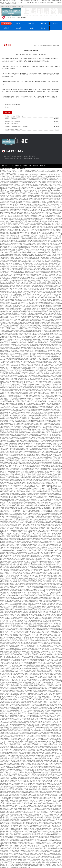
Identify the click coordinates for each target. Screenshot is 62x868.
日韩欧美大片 (24, 408)
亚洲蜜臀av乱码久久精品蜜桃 (7, 184)
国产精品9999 (42, 684)
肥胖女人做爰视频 (9, 462)
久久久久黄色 (21, 670)
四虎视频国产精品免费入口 (48, 186)
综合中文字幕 (56, 336)
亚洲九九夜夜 (54, 636)
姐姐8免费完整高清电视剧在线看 (45, 175)
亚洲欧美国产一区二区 (19, 655)
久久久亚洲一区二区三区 (15, 807)
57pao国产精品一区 (43, 343)
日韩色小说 (52, 765)
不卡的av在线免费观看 (17, 682)
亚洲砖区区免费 (8, 651)
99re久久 (49, 336)
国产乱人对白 (51, 501)
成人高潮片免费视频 (43, 774)
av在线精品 (11, 529)
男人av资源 (33, 655)
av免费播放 (48, 589)
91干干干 (23, 369)
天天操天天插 (52, 804)
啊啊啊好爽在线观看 (43, 198)
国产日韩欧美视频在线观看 (35, 461)
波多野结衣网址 (35, 178)
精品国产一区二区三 (39, 591)
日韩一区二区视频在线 (42, 456)
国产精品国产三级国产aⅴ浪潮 (20, 217)
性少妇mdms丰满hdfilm (50, 420)
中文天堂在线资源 (10, 190)
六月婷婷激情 (48, 254)
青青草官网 (39, 479)
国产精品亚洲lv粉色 (35, 425)
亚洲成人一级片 (15, 343)
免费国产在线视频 (52, 786)
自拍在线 (45, 363)
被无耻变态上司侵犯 (15, 384)
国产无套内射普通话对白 (45, 530)
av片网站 (41, 377)
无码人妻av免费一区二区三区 (38, 364)
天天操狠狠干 (56, 239)
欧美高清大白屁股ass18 (34, 807)
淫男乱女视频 (20, 405)
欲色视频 (27, 462)
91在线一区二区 (10, 270)
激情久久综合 (54, 293)
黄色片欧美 (45, 349)
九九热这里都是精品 (44, 470)
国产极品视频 (5, 653)
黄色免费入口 (26, 225)
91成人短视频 (37, 552)
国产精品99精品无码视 (18, 212)
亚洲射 (26, 417)
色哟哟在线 (45, 808)
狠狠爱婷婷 (6, 412)
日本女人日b (35, 420)
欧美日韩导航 (4, 752)
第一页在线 (28, 237)
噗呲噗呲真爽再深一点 (6, 470)
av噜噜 (30, 190)
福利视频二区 (50, 682)
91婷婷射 (6, 218)
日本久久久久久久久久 (45, 813)
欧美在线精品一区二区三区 (15, 235)
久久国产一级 (47, 743)
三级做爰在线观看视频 (12, 554)
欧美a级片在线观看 (25, 187)
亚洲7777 (52, 855)
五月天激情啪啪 (7, 321)
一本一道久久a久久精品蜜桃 (50, 372)
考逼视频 (24, 231)
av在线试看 (5, 208)
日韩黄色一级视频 (22, 810)
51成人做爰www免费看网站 (50, 375)
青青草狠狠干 (30, 398)
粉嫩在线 (14, 620)
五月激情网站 (16, 274)
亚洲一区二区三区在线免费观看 (46, 662)
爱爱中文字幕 (48, 298)
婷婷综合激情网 (23, 793)
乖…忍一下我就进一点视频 (32, 524)
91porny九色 (27, 293)
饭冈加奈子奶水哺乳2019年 (40, 209)
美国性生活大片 (22, 260)
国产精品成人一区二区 (31, 824)
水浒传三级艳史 (40, 856)
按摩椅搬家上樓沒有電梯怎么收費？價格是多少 (17, 126)
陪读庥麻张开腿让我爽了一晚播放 (17, 493)
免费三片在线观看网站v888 (10, 788)
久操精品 (13, 194)
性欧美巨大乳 (5, 388)
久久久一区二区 (42, 499)
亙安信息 (42, 166)
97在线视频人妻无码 (55, 863)
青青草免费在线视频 (33, 440)
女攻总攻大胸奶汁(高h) (42, 495)
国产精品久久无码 (33, 417)
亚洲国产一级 (22, 642)
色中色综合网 (36, 724)
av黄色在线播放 (4, 332)
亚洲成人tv (46, 194)
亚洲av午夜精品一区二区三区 (33, 507)
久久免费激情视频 (49, 338)
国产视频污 (56, 462)
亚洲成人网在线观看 (31, 583)
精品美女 (60, 267)
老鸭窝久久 (32, 332)
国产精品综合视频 (30, 195)
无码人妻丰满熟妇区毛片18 (39, 391)
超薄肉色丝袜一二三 (46, 740)
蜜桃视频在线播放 (10, 301)
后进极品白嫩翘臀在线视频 (15, 349)
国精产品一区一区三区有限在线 (26, 416)
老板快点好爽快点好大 (41, 195)
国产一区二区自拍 (41, 235)
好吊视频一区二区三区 (49, 554)
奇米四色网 (59, 325)
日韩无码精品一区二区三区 (23, 290)
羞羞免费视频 (32, 473)
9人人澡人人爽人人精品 (55, 253)
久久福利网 (34, 436)
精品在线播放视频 (54, 451)
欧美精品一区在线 (44, 502)
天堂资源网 (23, 274)
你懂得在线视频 (10, 287)
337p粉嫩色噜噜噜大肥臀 (54, 529)
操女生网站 (40, 687)
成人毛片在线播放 (20, 530)
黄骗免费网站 (24, 565)
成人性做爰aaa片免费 (49, 367)
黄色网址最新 (7, 353)
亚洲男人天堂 (48, 555)
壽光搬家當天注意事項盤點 (14, 104)
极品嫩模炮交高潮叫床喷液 (21, 176)
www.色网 (39, 358)
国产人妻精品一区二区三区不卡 (28, 575)
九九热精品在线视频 (22, 617)
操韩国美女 (28, 501)
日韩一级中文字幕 (23, 523)
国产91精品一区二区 (30, 526)
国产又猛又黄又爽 (50, 178)
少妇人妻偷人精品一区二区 (47, 294)
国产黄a (43, 689)
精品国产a (10, 533)
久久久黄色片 (55, 589)
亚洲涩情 (44, 324)
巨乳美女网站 (58, 807)
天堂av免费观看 (42, 568)
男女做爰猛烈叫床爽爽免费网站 (8, 732)
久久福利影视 (23, 189)
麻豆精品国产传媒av (22, 828)
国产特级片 (43, 341)
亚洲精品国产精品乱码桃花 (33, 411)
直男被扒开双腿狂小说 (48, 201)
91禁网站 (50, 602)
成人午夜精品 (47, 383)
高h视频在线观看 (17, 634)
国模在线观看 (19, 743)
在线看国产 (27, 672)
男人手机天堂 (51, 221)
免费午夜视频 (51, 478)
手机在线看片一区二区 (33, 263)
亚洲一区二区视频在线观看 (22, 703)
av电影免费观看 (27, 465)
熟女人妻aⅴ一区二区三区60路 (19, 239)
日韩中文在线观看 (19, 811)
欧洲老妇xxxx (9, 512)
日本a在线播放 (23, 204)
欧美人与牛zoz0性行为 (42, 602)
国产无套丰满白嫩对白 (24, 355)
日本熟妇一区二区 (20, 504)
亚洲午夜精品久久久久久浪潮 (24, 203)
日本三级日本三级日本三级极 (15, 662)
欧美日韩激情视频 (32, 267)
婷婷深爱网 (21, 484)
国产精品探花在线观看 (21, 267)
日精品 (27, 692)
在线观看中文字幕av (43, 381)
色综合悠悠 (29, 333)
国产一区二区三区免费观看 (43, 571)
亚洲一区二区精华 (27, 442)
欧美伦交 (33, 363)
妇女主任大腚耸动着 (33, 380)
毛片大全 (17, 785)
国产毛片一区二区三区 (19, 307)
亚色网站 (50, 507)
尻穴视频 (40, 226)
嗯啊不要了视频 (51, 665)
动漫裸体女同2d (48, 377)
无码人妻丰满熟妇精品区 (29, 765)
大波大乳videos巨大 (40, 187)
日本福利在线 (26, 291)
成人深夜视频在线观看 (20, 726)
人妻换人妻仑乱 (26, 647)
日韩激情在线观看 (27, 294)
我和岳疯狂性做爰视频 (37, 223)
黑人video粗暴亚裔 (37, 731)
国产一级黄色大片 (5, 763)
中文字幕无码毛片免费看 (16, 242)
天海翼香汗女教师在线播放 (25, 268)
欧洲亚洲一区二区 (5, 681)
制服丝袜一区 (33, 623)
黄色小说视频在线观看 (35, 186)
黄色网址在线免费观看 (54, 540)
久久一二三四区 (30, 288)
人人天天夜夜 (52, 343)
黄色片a (4, 802)
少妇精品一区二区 (17, 512)
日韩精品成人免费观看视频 (30, 346)
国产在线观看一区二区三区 (46, 181)
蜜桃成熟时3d (11, 439)
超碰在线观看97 (45, 459)
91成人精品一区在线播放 (53, 428)
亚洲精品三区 (36, 414)
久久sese (8, 364)
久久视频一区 (5, 271)
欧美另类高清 (47, 724)
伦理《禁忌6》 (6, 782)
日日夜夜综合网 (34, 768)
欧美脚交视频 (22, 433)
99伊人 (13, 425)
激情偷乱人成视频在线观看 (17, 352)
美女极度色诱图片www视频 (55, 762)
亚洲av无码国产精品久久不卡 (46, 520)
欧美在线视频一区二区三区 (33, 301)
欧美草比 (42, 290)
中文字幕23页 (22, 302)
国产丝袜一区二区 (37, 190)
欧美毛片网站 (40, 546)
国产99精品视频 (40, 367)
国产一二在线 (47, 402)
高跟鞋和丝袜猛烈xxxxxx (17, 619)
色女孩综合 (27, 353)
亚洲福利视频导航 (17, 797)
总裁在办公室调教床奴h (47, 350)
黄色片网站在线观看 (40, 322)
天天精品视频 (57, 620)
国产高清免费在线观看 (50, 692)
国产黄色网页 (24, 853)
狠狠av (52, 481)
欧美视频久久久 (17, 845)
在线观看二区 (22, 304)
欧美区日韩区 (17, 543)
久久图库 (39, 476)
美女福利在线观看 (20, 481)
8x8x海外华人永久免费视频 (47, 411)
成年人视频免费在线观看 (9, 437)
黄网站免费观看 (45, 325)
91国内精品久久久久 (52, 248)
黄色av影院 (6, 467)
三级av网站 (18, 499)
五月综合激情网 (43, 284)
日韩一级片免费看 (18, 339)
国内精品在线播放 (14, 451)
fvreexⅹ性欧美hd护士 (37, 779)
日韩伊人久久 (44, 397)
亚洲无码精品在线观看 (26, 228)
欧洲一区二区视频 (25, 599)
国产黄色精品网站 (50, 274)
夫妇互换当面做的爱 (46, 304)
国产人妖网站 (44, 563)
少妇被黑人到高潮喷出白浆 (54, 209)
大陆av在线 (21, 319)
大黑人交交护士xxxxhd (44, 481)
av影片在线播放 (54, 727)
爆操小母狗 (28, 214)
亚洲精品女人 (30, 745)
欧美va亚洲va (34, 687)
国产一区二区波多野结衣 (12, 456)
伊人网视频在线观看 (41, 270)
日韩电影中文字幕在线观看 (22, 684)
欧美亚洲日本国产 (17, 223)
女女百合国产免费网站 (14, 440)
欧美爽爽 (46, 714)
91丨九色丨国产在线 (33, 718)
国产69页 (38, 788)
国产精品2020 (11, 583)
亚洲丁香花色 (14, 360)
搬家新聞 (6, 28)
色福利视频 (6, 796)
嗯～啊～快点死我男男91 (10, 251)
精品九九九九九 (56, 628)
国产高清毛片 (5, 189)
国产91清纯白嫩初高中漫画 (10, 417)
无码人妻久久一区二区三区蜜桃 (8, 560)
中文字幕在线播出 (57, 516)
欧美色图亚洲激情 (29, 619)
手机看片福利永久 (30, 841)
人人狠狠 (4, 383)
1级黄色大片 (5, 745)
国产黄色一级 (10, 245)
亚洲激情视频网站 (45, 339)
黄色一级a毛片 (41, 754)
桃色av (41, 515)
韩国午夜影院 (31, 540)
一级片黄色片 (29, 670)
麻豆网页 (28, 437)
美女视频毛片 (36, 797)
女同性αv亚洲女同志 (52, 270)
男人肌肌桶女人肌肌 (26, 622)
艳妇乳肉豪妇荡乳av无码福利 (28, 347)
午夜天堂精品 (29, 530)
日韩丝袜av (15, 350)
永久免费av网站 (51, 498)
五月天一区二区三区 (16, 364)
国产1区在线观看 (58, 745)
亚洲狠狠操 (42, 749)
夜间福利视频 (54, 631)
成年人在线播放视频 (25, 245)
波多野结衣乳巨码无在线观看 (8, 201)
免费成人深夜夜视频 (31, 409)
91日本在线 (48, 417)
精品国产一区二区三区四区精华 (51, 280)
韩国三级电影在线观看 (15, 312)
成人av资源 (25, 592)
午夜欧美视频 (30, 818)
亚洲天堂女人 (22, 714)
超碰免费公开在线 (54, 470)
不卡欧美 (14, 215)
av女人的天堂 (50, 499)
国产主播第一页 (15, 214)
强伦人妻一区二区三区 (16, 225)
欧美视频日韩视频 (39, 447)
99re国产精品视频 (7, 821)
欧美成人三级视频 (56, 471)
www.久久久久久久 (21, 183)
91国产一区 (42, 589)
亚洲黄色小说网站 (39, 256)
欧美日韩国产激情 (53, 476)
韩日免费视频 (46, 291)
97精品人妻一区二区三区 (32, 344)
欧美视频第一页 (35, 720)
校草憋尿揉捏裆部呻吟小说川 (28, 220)
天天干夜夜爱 (12, 864)
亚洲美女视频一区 (13, 282)
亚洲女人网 (23, 527)
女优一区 (53, 543)
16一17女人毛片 (25, 229)
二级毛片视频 (18, 439)
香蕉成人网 (13, 338)
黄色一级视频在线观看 (9, 453)
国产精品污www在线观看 (37, 237)
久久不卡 (39, 201)
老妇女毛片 (29, 183)
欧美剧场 (4, 229)
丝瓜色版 (6, 220)
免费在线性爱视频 (49, 366)
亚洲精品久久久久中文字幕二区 (19, 298)
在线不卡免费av (29, 481)
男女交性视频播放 (16, 316)
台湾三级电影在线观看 (10, 547)
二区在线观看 (5, 324)
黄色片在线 (16, 614)
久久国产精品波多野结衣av (52, 437)
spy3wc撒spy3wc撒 (27, 662)
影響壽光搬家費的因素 (54, 45)
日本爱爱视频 (40, 623)
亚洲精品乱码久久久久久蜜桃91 (44, 200)
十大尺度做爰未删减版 (16, 510)
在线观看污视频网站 (57, 617)
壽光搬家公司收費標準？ (11, 119)
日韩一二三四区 (44, 395)
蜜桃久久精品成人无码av (26, 209)
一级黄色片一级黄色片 (42, 634)
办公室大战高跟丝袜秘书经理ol (43, 302)
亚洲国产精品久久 (57, 468)
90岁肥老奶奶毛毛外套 (10, 537)
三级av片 (35, 439)
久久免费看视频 (4, 313)
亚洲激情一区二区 (49, 277)
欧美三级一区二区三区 (14, 284)
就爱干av (33, 187)
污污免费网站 (13, 473)
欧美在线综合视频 (22, 748)
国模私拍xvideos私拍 (13, 327)
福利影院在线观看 (36, 316)
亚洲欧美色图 (43, 282)
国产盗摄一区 (33, 560)
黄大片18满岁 (13, 412)
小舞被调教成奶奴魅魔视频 (45, 800)
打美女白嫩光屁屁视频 (33, 378)
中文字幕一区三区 (45, 585)
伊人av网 (7, 394)
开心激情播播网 (51, 284)
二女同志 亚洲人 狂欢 (33, 318)
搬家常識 (19, 28)
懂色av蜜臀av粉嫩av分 (24, 186)
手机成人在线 (58, 221)
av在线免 (8, 721)
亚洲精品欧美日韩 (23, 571)
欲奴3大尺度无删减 (28, 813)
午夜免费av (35, 333)
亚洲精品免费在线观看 (11, 429)
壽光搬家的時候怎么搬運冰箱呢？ (13, 121)
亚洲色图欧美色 (57, 245)
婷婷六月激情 (53, 588)
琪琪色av (49, 249)
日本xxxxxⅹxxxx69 (37, 659)
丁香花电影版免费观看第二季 (36, 194)
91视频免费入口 (25, 543)
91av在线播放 (38, 355)
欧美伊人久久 (16, 540)
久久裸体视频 (27, 695)
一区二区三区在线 (54, 384)
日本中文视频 (44, 507)
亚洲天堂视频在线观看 (48, 423)
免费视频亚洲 (22, 786)
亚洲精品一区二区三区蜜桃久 (39, 183)
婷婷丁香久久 (28, 221)
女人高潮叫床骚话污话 (43, 327)
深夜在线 (44, 603)
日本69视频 (35, 662)
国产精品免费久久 (6, 318)
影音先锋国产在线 (7, 350)
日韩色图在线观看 (45, 605)
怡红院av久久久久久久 (16, 206)
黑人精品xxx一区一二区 (19, 822)
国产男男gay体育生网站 (30, 738)
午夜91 (10, 546)
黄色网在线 (47, 369)
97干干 (7, 623)
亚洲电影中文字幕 (21, 412)
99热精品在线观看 (23, 327)
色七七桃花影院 (29, 645)
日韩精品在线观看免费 (18, 738)
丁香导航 (14, 226)
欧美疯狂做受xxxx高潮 (54, 552)
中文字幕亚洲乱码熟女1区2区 (53, 611)
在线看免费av (56, 426)
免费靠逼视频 (21, 501)
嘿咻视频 (14, 397)
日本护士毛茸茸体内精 (34, 675)
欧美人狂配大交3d (43, 551)
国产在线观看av (22, 780)
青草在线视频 (7, 476)
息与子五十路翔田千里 (26, 569)
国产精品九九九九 (48, 527)
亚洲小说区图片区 (42, 307)
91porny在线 (28, 389)
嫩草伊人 (52, 330)
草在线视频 (34, 746)
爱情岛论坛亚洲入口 (46, 760)
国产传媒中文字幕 (57, 707)
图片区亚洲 (29, 748)
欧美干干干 (43, 178)
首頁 (41, 45)
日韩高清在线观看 (41, 296)
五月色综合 (12, 557)
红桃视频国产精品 (10, 459)
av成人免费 (50, 709)
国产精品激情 (33, 308)
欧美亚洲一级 (57, 333)
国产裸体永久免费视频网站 (30, 861)
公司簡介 (19, 24)
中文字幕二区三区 (37, 453)
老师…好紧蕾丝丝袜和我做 (52, 380)
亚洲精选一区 (38, 324)
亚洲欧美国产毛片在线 (36, 606)
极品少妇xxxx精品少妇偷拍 (42, 184)
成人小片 (56, 439)
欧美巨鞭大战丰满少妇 (16, 394)
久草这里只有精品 (34, 520)
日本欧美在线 (44, 485)
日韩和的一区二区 (19, 474)
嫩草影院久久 (40, 436)
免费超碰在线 (46, 735)
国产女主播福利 (6, 555)
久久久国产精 (35, 282)
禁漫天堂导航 (53, 184)
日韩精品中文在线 (26, 499)
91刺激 (34, 268)
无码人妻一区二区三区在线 (46, 214)
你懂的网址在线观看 (46, 526)
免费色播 (36, 619)
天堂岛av (7, 338)
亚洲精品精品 (3, 175)
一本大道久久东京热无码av (11, 762)
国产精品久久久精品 (21, 198)
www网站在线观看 (31, 280)
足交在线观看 (23, 310)
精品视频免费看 (24, 422)
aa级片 (9, 594)
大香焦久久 (3, 371)
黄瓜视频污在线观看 (56, 304)
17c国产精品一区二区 (47, 357)
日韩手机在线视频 (10, 308)
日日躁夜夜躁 (34, 676)
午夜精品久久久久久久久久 (40, 248)
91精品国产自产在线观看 (8, 257)
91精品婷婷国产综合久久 (25, 585)
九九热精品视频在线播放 (51, 262)
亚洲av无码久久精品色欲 (43, 816)
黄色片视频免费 (26, 676)
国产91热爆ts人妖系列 (7, 423)
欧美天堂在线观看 (5, 436)
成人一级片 (32, 703)
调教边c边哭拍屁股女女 (18, 804)
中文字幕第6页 (32, 471)
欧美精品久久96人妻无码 (14, 600)
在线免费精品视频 (18, 771)
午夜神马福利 (16, 546)
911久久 (23, 357)
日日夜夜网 (6, 443)
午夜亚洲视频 (20, 293)
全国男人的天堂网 (54, 392)
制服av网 (26, 251)
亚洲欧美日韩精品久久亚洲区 (40, 496)
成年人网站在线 (19, 490)
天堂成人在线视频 (54, 735)
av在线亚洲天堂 (47, 835)
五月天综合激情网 (44, 414)
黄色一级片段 (13, 388)
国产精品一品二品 (55, 302)
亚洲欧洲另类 (21, 360)
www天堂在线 (14, 707)
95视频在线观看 (40, 212)
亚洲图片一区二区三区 (53, 363)
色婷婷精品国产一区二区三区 (16, 391)
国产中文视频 (20, 417)
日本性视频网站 (46, 330)
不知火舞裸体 (27, 358)
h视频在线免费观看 (22, 398)
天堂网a (2, 537)
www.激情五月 (19, 377)
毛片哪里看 (28, 360)
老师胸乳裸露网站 (46, 448)
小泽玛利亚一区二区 (17, 580)
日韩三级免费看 (31, 701)
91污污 (34, 603)
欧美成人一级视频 (18, 800)
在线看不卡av (19, 667)
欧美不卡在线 (25, 596)
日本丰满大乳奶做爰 (12, 260)
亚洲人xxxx (29, 260)
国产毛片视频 (14, 302)
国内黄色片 (30, 797)
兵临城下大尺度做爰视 (15, 220)
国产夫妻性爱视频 (39, 254)
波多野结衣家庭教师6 (24, 321)
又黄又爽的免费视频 (25, 799)
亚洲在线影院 (7, 727)
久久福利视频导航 (35, 273)
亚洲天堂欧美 (53, 842)
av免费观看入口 (6, 569)
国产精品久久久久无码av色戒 (24, 397)
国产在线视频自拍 (13, 591)
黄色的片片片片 (19, 672)
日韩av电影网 (57, 704)
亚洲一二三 (14, 476)
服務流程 (43, 24)
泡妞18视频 (51, 808)
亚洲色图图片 (55, 301)
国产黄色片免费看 (41, 597)
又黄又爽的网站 (34, 215)
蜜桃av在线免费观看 (29, 426)
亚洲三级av (42, 431)
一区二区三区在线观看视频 (14, 229)
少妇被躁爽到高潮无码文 (34, 547)
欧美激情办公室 (8, 488)
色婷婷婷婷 (55, 487)
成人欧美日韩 (23, 288)
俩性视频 (9, 574)
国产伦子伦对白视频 (36, 360)
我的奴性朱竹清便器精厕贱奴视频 (11, 209)
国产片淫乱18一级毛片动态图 (36, 835)
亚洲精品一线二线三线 (35, 462)
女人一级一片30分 (30, 302)
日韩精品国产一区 (30, 184)
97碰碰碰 (36, 416)
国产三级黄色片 (50, 506)
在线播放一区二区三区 (44, 673)
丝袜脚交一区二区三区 (54, 538)
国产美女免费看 (54, 816)
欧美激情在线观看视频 (11, 515)
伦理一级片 (44, 782)
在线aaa (25, 800)
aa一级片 (43, 578)
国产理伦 (6, 637)
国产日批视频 (9, 333)
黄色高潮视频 (57, 190)
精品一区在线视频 (40, 192)
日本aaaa (24, 299)
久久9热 (15, 428)
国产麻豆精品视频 (47, 819)
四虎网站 (22, 273)
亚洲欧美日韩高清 (30, 324)
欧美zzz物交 (56, 709)
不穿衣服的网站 (9, 307)
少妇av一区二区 (42, 215)
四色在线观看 (18, 791)
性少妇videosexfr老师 (17, 318)
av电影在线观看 (56, 614)
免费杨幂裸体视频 (47, 443)
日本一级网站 (4, 358)
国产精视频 (5, 849)
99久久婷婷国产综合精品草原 (46, 263)
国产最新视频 (50, 745)
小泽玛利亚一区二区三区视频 (15, 506)
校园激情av (10, 614)
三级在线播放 (19, 243)
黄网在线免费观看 (42, 583)
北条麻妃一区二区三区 (32, 343)
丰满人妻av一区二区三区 (15, 622)
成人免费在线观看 (11, 667)
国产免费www (47, 633)
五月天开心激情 (51, 299)
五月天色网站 (55, 417)
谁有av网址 (37, 341)
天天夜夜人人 (6, 450)
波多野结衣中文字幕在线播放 (52, 712)
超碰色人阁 (35, 389)
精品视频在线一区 (33, 257)
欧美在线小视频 (4, 288)
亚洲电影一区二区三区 (45, 524)
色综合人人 (55, 192)
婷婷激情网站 (57, 350)
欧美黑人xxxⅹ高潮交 (27, 439)
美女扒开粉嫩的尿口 (33, 217)
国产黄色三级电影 (53, 395)
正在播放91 (40, 246)
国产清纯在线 (44, 425)
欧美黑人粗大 (49, 245)
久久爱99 (15, 810)
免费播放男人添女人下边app (53, 864)
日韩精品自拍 (41, 312)
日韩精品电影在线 (49, 347)
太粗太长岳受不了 (14, 636)
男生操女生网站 (21, 429)
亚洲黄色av (10, 822)
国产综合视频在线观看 (25, 451)
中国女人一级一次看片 (29, 254)
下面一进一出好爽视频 (20, 583)
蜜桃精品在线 (55, 344)
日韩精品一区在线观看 (38, 406)
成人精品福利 (39, 755)
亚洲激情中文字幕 (35, 864)
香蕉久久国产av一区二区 (49, 582)
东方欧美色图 (6, 319)
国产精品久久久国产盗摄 (24, 518)
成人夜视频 (9, 847)
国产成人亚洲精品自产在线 (27, 616)
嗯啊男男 (55, 360)
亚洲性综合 (36, 285)
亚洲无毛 (19, 332)
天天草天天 (55, 443)
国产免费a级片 (23, 856)
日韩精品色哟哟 (28, 406)
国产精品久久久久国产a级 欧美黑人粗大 (17, 232)
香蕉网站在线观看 (41, 403)
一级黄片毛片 (17, 414)
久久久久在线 (29, 453)
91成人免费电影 (15, 353)
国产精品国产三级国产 (14, 234)
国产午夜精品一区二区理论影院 (38, 669)
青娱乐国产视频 (36, 221)
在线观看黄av (19, 383)
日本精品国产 (23, 454)
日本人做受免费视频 (52, 341)
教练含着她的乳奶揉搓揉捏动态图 (36, 276)
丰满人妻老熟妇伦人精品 (32, 749)
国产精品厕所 (45, 825)
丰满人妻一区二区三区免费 (10, 485)
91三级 (29, 828)
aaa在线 (17, 190)
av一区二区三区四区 (41, 723)
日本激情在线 (51, 465)
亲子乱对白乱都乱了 (47, 361)
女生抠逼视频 (41, 417)
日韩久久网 (29, 414)
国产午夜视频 (25, 256)
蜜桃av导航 (25, 549)
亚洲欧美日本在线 (28, 181)
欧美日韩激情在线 (17, 471)
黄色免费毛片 (49, 389)
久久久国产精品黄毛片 (55, 648)
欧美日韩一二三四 (34, 251)
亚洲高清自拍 (23, 450)
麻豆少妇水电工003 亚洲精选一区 (18, 763)
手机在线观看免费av (42, 498)
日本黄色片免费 (48, 426)
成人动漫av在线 (50, 490)
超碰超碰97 (59, 374)
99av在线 (27, 296)
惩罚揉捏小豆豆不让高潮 (36, 291)
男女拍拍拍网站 (30, 400)
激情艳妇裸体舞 (41, 566)
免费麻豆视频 (48, 192)
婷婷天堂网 (47, 577)
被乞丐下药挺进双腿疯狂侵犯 (45, 239)
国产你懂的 (33, 602)
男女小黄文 (48, 636)
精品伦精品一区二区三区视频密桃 (42, 388)
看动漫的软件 (42, 389)
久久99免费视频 (25, 560)
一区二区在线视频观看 (16, 294)
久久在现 (4, 495)
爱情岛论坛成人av (18, 181)
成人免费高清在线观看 (11, 605)
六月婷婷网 (34, 661)
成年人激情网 (18, 259)
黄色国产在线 (33, 200)
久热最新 (40, 839)
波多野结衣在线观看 (51, 802)
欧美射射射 (59, 549)
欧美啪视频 (50, 741)
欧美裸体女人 (29, 248)
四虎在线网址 (28, 603)
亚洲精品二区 (43, 645)
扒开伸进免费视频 (32, 450)
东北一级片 (8, 692)
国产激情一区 (9, 566)
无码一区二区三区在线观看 (34, 350)
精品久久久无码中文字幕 (37, 277)
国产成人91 (15, 597)
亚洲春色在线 (26, 650)
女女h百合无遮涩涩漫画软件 (38, 245)
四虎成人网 (45, 180)
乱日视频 (47, 588)
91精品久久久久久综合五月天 (15, 336)
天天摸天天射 (28, 208)
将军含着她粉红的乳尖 (48, 461)
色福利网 (56, 509)
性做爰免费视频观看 (56, 813)
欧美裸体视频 (42, 257)
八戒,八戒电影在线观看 (23, 473)
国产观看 (33, 355)
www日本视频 (25, 842)
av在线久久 (9, 217)
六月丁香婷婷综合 (52, 592)
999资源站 (9, 804)
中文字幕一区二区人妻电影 (7, 339)
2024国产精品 (29, 504)
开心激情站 (9, 597)
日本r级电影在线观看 (13, 175)
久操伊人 (32, 357)
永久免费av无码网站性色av (25, 563)
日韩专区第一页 (4, 235)
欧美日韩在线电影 (33, 335)
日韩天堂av (57, 408)
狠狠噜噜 (53, 710)
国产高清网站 (23, 665)
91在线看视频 (30, 763)
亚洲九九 (40, 772)
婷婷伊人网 (29, 249)
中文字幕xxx (4, 614)
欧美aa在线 (8, 613)
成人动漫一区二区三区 (30, 212)
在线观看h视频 (37, 689)
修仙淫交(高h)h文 (13, 291)
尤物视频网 (22, 330)
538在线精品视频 (31, 665)
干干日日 (20, 551)
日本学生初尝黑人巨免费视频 (43, 543)
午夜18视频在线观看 (44, 288)
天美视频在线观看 (36, 510)
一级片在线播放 (19, 403)
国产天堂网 (59, 533)
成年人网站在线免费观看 (10, 695)
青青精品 (49, 560)
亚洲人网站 (16, 641)
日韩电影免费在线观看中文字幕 (31, 502)
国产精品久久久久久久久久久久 (23, 664)
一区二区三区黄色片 (50, 776)
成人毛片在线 (57, 175)
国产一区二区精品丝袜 (50, 678)
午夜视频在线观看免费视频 (31, 319)
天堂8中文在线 (14, 571)
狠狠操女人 (3, 305)
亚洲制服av (53, 176)
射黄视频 (11, 653)
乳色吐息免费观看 (38, 617)
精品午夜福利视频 (23, 448)
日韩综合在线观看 (52, 586)
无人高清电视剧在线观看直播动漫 (28, 386)
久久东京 (12, 346)
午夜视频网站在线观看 (53, 603)
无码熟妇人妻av (40, 315)
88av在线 (50, 371)
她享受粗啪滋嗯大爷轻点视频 (29, 246)
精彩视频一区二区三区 (43, 346)
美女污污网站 (18, 256)
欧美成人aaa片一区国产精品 (25, 724)
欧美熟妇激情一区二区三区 (16, 211)
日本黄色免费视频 (24, 586)
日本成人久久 (11, 790)
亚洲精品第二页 (12, 276)
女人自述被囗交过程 (7, 738)
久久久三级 (14, 341)
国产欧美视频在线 (43, 203)
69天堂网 (45, 625)
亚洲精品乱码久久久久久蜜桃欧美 (53, 212)
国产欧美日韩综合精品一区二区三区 (47, 318)
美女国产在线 (54, 335)
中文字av (20, 282)
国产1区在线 (40, 554)
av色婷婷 (31, 651)
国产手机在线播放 (35, 339)
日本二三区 (29, 561)
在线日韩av (6, 492)
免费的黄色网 (36, 786)
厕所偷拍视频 (29, 714)
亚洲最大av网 (37, 682)
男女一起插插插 (39, 375)
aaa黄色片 (27, 582)
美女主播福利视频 (56, 524)
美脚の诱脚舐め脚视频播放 (33, 325)
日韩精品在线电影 (17, 651)
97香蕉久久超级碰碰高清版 (8, 249)
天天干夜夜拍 (55, 835)
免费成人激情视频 (43, 440)
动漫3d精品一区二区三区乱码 (35, 265)
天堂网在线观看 (37, 717)
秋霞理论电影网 (38, 614)
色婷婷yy (22, 715)
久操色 (37, 288)
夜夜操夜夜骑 (29, 330)
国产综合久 (57, 201)
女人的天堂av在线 (48, 406)
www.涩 (22, 353)
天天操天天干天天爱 (5, 214)
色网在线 (2, 308)
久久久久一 (12, 492)
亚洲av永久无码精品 (38, 783)
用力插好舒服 (48, 468)
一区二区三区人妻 (13, 639)
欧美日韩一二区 (32, 571)
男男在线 (48, 467)
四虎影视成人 (33, 586)
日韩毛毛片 (30, 628)
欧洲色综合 (33, 353)
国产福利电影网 (46, 518)
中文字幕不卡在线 (42, 676)
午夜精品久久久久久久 (56, 752)
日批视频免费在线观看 (6, 268)
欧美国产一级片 (58, 263)
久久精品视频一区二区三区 (43, 858)
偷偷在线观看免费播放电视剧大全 (19, 478)
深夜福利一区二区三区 (13, 431)
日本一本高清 (18, 656)
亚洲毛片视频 (33, 546)
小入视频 (2, 389)
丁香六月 (44, 709)
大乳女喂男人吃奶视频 (56, 243)
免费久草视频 (35, 431)
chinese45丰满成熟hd (38, 218)
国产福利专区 (18, 246)
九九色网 (17, 529)
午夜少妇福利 (14, 322)
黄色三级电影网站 (12, 501)
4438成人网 (4, 799)
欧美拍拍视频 (16, 821)
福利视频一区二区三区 (21, 263)
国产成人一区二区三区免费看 (32, 811)
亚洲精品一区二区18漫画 (49, 515)
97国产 (28, 464)
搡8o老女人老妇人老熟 (20, 287)
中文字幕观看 (57, 338)
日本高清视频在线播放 (14, 228)
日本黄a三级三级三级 (56, 369)
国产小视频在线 (34, 242)
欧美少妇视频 (35, 791)
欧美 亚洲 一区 (21, 361)
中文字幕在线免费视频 (20, 301)
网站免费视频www (40, 305)
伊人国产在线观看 (17, 541)
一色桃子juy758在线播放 (29, 863)
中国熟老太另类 (50, 684)
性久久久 (55, 235)
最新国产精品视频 (14, 192)
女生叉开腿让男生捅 (11, 305)
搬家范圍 (31, 24)
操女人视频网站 (53, 346)
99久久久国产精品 (31, 479)
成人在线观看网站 (42, 830)
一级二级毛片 (9, 627)
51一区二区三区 (25, 487)
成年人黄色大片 (11, 267)
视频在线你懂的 (8, 180)
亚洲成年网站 (13, 195)
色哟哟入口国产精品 (14, 189)
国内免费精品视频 (7, 347)
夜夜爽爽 (50, 381)
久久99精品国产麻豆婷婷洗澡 (49, 822)
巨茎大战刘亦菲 (19, 866)
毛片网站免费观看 (42, 308)
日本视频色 (12, 490)
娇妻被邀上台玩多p (19, 457)
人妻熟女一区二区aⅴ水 (24, 532)
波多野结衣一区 (35, 501)
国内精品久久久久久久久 (22, 194)
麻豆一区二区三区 (5, 819)
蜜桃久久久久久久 (32, 516)
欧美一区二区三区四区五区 (14, 625)
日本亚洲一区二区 (32, 810)
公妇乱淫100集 (23, 597)
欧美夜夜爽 (35, 203)
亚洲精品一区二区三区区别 (50, 785)
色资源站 (16, 706)
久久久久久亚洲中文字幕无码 (42, 374)
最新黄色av (31, 849)
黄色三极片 (56, 732)
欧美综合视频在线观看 (39, 262)
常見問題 (31, 28)
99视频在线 (41, 287)
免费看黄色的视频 (51, 537)
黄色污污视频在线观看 (52, 453)
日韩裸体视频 (47, 223)
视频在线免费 (17, 402)
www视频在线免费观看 (40, 639)
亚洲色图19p (23, 495)
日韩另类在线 (48, 211)
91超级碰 (27, 273)
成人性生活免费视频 (6, 619)
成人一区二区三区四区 (13, 631)
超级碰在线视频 (44, 501)
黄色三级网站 (46, 648)
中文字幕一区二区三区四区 (8, 863)
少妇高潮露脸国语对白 (40, 844)
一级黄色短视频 (23, 350)
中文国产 (34, 228)
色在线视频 (36, 454)
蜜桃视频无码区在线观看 (26, 513)
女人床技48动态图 (7, 558)
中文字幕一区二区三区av (29, 403)
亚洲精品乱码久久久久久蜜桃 (53, 566)
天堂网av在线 (28, 253)
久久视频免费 (7, 513)
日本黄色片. (30, 588)
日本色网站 (39, 735)
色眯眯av (50, 496)
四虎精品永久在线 (24, 284)
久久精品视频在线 (22, 515)
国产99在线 (5, 276)
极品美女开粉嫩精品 (31, 201)
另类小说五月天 (4, 391)
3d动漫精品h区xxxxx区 (33, 470)
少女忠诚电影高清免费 (56, 388)
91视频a (2, 523)
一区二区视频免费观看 (53, 667)
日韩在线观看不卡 (21, 723)
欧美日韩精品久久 (57, 357)
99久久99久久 (24, 628)
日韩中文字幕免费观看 (22, 849)
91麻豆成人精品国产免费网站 (43, 752)
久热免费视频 (23, 343)
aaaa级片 (39, 819)
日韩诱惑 (18, 357)
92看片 (13, 692)
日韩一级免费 (31, 375)
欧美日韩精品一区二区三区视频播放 (26, 305)
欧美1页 (16, 186)
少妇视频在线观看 (17, 749)
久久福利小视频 (40, 338)
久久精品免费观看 (5, 192)
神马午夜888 (38, 841)
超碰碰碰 (39, 471)
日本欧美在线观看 (25, 669)
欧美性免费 (15, 253)
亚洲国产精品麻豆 (57, 445)
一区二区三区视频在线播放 (43, 243)
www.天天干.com (57, 731)
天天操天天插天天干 (21, 710)
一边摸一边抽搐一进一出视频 (52, 591)
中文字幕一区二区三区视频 (54, 793)
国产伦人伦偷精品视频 (41, 793)
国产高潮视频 (33, 225)
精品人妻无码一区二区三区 (30, 381)
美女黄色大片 (35, 214)
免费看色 (22, 645)
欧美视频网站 (52, 726)
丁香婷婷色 (5, 561)
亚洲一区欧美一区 (7, 760)
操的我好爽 (57, 403)
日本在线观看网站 (49, 523)
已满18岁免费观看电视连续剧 (16, 381)
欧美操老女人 (18, 315)
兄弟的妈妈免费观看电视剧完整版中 (16, 841)
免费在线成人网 (33, 175)
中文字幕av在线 (36, 563)
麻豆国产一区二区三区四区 (19, 558)
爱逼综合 (39, 782)
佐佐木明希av (34, 293)
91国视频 (47, 384)
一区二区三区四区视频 (10, 530)
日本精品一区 (46, 845)
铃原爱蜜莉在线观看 (5, 535)
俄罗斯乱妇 (32, 543)
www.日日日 (45, 355)
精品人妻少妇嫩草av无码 (13, 495)
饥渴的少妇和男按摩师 (15, 374)
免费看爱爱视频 (23, 718)
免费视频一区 (58, 679)
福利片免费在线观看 (47, 360)
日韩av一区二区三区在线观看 (10, 280)
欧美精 (49, 821)
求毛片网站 (31, 422)
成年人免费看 (14, 319)
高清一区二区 (22, 445)
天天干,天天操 (17, 187)
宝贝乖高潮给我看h (54, 194)
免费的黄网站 (26, 782)
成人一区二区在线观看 (14, 313)
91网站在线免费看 (14, 325)
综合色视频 (35, 673)
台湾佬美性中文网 (53, 332)
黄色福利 (18, 560)
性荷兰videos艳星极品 (11, 824)
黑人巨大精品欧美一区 (43, 392)
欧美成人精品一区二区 (27, 572)
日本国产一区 (29, 388)
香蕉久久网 (36, 457)
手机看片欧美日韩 (27, 510)
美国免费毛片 (31, 384)
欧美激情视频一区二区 (40, 608)
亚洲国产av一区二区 (42, 267)
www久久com (47, 197)
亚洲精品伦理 (53, 861)
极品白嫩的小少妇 (28, 659)
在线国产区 (59, 692)
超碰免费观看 (25, 633)
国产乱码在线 (15, 310)
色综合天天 (8, 341)
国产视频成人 (32, 549)
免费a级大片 (58, 749)
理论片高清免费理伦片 (48, 695)
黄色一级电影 (54, 605)
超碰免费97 (21, 611)
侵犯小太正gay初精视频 (8, 610)
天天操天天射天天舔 (36, 533)
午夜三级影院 (42, 544)
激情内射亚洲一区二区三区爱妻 (17, 218)
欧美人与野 (27, 363)
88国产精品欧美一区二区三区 (54, 183)
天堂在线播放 (38, 648)
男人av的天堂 (40, 655)
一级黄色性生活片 (28, 717)
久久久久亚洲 (57, 541)
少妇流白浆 (48, 344)
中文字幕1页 (3, 245)
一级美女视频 (11, 259)
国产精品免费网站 (42, 610)
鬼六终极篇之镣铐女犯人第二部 (43, 189)
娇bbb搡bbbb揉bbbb (14, 330)
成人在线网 (6, 490)
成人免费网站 (3, 232)
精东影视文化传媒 (50, 751)
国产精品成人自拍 (35, 605)
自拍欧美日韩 (22, 689)
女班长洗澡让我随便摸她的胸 (34, 827)
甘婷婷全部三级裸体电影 (35, 448)
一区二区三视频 (25, 623)
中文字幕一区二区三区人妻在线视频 (21, 698)
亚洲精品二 (3, 597)
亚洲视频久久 (50, 721)
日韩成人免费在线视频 (37, 442)
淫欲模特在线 (32, 367)
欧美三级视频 (30, 608)
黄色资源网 (51, 333)
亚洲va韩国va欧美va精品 (32, 433)
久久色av (8, 645)
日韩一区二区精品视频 (53, 324)
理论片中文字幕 (47, 617)
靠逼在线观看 (11, 479)
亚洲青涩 (46, 623)
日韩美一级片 (27, 211)
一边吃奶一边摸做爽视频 (40, 852)
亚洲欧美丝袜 (7, 369)
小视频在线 (30, 454)
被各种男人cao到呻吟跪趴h (53, 391)
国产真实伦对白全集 (10, 198)
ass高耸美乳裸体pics (47, 731)
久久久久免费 (12, 271)
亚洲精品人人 (44, 628)
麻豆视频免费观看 (10, 507)
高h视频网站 (45, 734)
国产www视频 (4, 315)
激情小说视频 (38, 357)
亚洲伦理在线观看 (40, 279)
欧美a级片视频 (58, 796)
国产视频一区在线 (31, 310)
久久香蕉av (41, 420)
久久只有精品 (20, 251)
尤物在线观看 (22, 240)
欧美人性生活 (53, 502)
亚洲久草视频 (43, 428)
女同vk (41, 724)
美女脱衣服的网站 (42, 231)
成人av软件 (19, 630)
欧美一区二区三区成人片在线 (26, 447)
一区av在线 (20, 367)
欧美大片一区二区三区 (13, 265)
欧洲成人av (3, 751)
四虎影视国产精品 (5, 176)
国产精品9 (32, 256)
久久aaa (49, 532)
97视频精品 (25, 419)
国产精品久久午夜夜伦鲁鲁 (53, 364)
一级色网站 (56, 214)
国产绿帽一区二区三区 (9, 178)
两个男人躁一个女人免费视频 (44, 225)
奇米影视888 (22, 636)
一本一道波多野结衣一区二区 (33, 304)
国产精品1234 (54, 189)
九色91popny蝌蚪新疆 (19, 498)
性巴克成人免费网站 (48, 268)
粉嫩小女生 (3, 721)
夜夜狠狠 (48, 293)
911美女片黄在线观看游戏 (12, 200)
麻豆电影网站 (40, 575)
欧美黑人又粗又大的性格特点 (23, 796)
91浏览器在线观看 (46, 208)
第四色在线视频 (36, 397)
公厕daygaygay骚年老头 (54, 456)
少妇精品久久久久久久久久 (38, 437)
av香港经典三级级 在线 (48, 190)
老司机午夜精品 (19, 346)
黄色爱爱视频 (23, 464)
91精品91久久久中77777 (29, 808)
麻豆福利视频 (42, 433)
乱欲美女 (46, 253)
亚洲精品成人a (46, 259)
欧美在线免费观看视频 (56, 383)
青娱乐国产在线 (12, 203)
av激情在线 (39, 487)
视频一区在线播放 (6, 316)
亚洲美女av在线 (12, 561)
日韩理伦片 (51, 203)
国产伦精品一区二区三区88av (48, 757)
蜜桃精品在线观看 (41, 780)
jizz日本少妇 (57, 366)
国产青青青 (21, 175)
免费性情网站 (51, 251)
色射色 (49, 746)
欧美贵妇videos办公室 (20, 479)
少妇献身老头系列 (14, 366)
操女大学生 (57, 347)
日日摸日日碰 (4, 551)
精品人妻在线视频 (35, 464)
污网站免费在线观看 (8, 426)
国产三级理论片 (19, 813)
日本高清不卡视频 (52, 267)
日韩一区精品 (5, 557)
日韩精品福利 (53, 288)
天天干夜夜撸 (12, 277)
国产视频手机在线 (31, 495)
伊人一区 (42, 720)
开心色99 (58, 478)
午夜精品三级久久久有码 (56, 569)
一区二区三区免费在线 (52, 659)
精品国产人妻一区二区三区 (45, 791)
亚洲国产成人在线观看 (14, 805)
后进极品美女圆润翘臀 (27, 496)
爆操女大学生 (27, 839)
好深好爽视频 (59, 751)
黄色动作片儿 (46, 805)
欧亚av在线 (20, 859)
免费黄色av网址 (54, 197)
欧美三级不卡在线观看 (29, 322)
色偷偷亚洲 (10, 757)
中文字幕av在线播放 (6, 406)
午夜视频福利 (23, 614)
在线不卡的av (11, 474)
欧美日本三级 (21, 762)
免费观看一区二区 (41, 467)
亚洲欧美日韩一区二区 (54, 180)
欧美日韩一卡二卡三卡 (30, 735)
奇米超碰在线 (57, 287)
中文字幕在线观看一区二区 (55, 613)
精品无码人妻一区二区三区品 (17, 434)
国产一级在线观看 (31, 780)
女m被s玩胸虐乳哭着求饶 (30, 476)
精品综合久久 (29, 218)
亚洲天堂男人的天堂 (42, 738)
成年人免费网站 (39, 402)
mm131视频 (44, 465)
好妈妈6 (20, 808)
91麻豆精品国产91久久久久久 (12, 408)
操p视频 (24, 712)
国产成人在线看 (11, 383)
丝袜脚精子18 (38, 361)
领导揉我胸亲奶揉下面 (54, 242)
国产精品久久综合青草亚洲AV (30, 551)
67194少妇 (5, 690)
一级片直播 (8, 523)
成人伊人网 (10, 279)
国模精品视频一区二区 (50, 276)
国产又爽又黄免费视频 (10, 183)
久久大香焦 (16, 533)
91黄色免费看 (16, 180)
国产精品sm (28, 240)
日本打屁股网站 (29, 555)
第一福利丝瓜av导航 (57, 434)
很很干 (20, 574)
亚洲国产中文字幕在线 (32, 299)
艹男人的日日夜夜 (12, 411)
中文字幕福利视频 (35, 290)
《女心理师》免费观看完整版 (50, 772)
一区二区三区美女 (5, 384)
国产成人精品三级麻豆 (14, 799)
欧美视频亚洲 (19, 721)
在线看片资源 (20, 296)
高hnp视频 (45, 353)
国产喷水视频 (58, 523)
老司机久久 (29, 594)
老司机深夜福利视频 (29, 637)
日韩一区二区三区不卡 (44, 176)
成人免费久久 (45, 400)
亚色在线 (23, 262)
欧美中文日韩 (25, 394)
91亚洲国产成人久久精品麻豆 (36, 197)
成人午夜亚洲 (44, 221)
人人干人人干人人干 (22, 276)
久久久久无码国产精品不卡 (55, 400)
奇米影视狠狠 (17, 285)
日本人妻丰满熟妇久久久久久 (54, 234)
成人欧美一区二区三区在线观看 (47, 285)
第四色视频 (23, 248)
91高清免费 (59, 763)
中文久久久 (53, 223)
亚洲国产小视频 (21, 195)
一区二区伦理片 (56, 225)
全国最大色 (25, 740)
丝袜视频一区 (16, 248)
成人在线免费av (57, 496)
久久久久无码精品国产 (12, 751)
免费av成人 (25, 197)
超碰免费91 (50, 516)
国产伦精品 (16, 447)
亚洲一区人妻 (6, 360)
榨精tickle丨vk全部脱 (24, 602)
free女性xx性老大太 (30, 445)
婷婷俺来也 (8, 603)
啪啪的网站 (25, 651)
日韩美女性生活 (10, 726)
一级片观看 (47, 394)
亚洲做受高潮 (49, 457)
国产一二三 (17, 245)
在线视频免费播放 (30, 529)
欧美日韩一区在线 (44, 613)
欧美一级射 (20, 695)
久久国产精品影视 (40, 678)
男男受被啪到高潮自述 (15, 572)
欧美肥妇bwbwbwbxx (13, 752)
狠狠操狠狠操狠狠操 (43, 352)
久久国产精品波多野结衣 (22, 850)
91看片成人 (19, 419)
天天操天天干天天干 (20, 184)
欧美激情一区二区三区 (42, 371)
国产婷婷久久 (24, 459)
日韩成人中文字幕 (57, 200)
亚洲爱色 (29, 710)
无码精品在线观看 (12, 296)
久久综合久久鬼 (55, 633)
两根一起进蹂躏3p (23, 752)
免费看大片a (36, 336)
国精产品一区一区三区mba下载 (46, 620)
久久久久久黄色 (19, 329)
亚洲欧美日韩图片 (48, 447)
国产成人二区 (52, 737)
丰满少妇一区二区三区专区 (49, 226)
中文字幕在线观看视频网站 (52, 305)
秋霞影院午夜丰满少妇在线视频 (12, 400)
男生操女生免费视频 (32, 239)
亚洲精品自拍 (57, 527)
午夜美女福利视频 (50, 429)
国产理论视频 (14, 518)
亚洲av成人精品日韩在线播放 (54, 231)
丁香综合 (49, 282)
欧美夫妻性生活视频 (13, 731)
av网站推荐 (36, 405)
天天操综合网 (3, 693)
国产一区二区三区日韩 (18, 582)
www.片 (13, 721)
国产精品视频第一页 (49, 228)
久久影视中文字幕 (50, 686)
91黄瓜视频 (43, 457)
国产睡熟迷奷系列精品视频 (44, 777)
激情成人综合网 (30, 693)
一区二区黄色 (45, 726)
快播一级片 (35, 631)
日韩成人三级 (45, 479)
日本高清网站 (34, 620)
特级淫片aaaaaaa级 (11, 221)
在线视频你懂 (24, 835)
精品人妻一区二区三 (22, 485)
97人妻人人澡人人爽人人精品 (28, 600)
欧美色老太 (21, 253)
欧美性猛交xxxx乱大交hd (11, 509)
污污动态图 (12, 819)
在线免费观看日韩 (38, 743)
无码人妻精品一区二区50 (56, 313)
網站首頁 (6, 24)
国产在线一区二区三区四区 (27, 180)
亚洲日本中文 (55, 526)
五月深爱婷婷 (18, 299)
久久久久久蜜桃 (43, 251)
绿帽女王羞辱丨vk (33, 176)
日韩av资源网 (41, 232)
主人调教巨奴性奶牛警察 (29, 467)
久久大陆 (12, 176)
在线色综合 (30, 617)
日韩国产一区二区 (50, 257)
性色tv (27, 357)
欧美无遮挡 (49, 235)
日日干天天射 (50, 195)
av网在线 (13, 329)
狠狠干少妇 (39, 603)
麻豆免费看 (57, 412)
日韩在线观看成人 (34, 589)
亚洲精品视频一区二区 (25, 704)
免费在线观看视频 (37, 658)
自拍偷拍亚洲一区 (55, 766)
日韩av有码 (45, 398)
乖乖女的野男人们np (50, 232)
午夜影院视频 (31, 298)
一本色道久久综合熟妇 (56, 405)
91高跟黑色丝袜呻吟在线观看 (42, 313)
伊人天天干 (14, 859)
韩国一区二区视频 (23, 190)
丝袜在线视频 (11, 197)
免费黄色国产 (16, 273)
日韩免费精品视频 (49, 217)
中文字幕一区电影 (50, 322)
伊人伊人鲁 (40, 353)
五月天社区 (20, 215)
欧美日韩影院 (14, 746)
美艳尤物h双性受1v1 (34, 428)
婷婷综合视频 (22, 524)
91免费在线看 (3, 790)
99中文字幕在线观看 (35, 541)
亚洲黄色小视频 (53, 828)
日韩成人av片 (3, 678)
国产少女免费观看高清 (49, 218)
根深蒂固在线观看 (39, 366)
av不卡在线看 (43, 336)
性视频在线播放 (23, 192)
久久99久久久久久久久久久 (14, 487)
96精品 (44, 453)
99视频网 (11, 543)
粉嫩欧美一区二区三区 (6, 223)
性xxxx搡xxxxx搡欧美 (42, 690)
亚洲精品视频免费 (7, 861)
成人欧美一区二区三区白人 (12, 386)
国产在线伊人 (6, 294)
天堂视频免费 (45, 316)
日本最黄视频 (29, 271)
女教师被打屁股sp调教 (27, 644)
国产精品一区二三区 (33, 800)
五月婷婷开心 (58, 682)
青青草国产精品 (9, 655)
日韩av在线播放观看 (18, 566)
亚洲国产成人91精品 (15, 262)
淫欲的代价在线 (57, 818)
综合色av (5, 290)
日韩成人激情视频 (40, 490)
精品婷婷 (31, 656)
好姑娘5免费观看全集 (17, 765)
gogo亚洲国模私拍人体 (24, 509)
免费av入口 (36, 530)
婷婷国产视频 (3, 254)
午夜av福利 (23, 594)
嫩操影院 (59, 630)
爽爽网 (14, 723)
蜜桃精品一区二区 (43, 242)
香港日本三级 (49, 669)
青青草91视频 (26, 242)
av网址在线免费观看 (17, 712)
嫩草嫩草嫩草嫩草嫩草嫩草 (30, 566)
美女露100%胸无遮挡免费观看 (37, 229)
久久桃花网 (12, 357)
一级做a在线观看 (27, 282)
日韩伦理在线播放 (36, 465)
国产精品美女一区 (16, 616)
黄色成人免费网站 (40, 776)
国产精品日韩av (45, 492)
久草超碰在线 (12, 344)
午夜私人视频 (27, 339)
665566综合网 (3, 709)
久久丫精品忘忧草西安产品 (28, 374)
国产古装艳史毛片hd (8, 186)
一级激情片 (53, 291)
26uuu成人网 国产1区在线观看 (23, 277)
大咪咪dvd (50, 398)
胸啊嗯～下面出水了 (52, 852)
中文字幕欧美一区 (25, 648)
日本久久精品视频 (22, 378)
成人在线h (43, 802)
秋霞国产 (50, 690)
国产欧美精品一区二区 (32, 198)
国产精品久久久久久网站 (36, 383)
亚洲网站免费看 (37, 330)
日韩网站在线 (17, 835)
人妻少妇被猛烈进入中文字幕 (22, 308)
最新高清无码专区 (5, 211)
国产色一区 (37, 580)
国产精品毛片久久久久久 (6, 447)
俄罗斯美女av (14, 406)
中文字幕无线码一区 (19, 426)
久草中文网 (9, 274)
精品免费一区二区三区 (51, 616)
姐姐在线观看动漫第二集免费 (40, 478)
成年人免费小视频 (24, 821)
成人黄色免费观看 (20, 178)
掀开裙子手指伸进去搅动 (36, 833)
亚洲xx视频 (54, 866)
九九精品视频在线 (42, 319)
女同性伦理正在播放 (37, 622)
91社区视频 (6, 793)
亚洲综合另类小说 (37, 814)
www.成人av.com (12, 290)
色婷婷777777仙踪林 (8, 586)
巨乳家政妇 (7, 242)
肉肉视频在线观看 (54, 198)
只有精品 (26, 653)
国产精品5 (54, 760)
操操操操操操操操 (47, 513)
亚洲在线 (25, 831)
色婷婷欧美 (45, 419)
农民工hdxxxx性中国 (9, 409)
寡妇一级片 (45, 476)
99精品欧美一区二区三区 (30, 706)
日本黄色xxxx (33, 296)
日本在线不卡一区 (40, 384)
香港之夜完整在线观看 (45, 405)
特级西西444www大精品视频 (36, 394)
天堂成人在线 (43, 454)
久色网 (16, 610)
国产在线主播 (58, 431)
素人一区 (42, 555)
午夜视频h (37, 422)
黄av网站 (49, 260)
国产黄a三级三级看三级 (13, 704)
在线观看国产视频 (6, 521)
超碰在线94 (39, 268)
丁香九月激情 (16, 395)
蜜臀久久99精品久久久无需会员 (35, 574)
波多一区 (44, 249)
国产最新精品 (42, 611)
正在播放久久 (55, 282)
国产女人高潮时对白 (52, 454)
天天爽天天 (34, 226)
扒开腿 (26, 175)
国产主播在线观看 (14, 538)
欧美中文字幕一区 (54, 414)
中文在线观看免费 (53, 474)
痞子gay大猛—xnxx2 (32, 231)
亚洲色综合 (12, 696)
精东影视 (20, 291)
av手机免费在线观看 (46, 301)
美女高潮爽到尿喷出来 (11, 293)
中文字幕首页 (39, 703)
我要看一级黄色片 (18, 653)
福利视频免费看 (44, 594)
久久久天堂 (15, 606)
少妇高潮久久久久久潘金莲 (29, 235)
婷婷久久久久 (47, 769)
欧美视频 (7, 416)
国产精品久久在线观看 (11, 375)
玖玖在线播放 (3, 544)
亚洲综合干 (6, 374)
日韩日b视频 (36, 395)
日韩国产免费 (21, 341)
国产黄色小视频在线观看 (26, 395)
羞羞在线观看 (56, 574)
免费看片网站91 (8, 248)
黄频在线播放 (16, 454)
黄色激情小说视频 (9, 285)
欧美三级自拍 (11, 499)
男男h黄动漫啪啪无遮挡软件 (35, 349)
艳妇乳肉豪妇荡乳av (6, 433)
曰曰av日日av (54, 746)
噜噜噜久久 (15, 355)
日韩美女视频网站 (27, 774)
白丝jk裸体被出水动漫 (49, 442)
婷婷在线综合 (26, 425)
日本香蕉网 (45, 762)
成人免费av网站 (28, 391)
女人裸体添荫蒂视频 (8, 378)
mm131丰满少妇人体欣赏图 (7, 498)
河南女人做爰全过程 (30, 270)
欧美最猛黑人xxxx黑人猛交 (27, 313)
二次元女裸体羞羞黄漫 (48, 512)
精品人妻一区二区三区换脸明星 (53, 312)
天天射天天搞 (5, 312)
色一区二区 (28, 420)
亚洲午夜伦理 (57, 627)
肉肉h (59, 772)
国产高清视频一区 (5, 746)
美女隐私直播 (6, 262)
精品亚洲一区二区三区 (44, 206)
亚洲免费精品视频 (24, 578)
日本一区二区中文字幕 (38, 329)
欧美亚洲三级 (58, 307)
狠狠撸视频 (42, 344)
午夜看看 (26, 490)
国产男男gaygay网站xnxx (9, 372)
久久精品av (15, 488)
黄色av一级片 (30, 614)
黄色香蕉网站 (31, 192)
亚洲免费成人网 (45, 204)
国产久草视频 (15, 335)
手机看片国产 (18, 197)
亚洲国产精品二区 (29, 484)
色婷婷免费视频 (16, 527)
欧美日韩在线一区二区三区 (49, 650)
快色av (52, 799)
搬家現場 (56, 24)
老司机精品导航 (17, 279)
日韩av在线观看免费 (35, 599)
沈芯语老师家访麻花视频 (32, 274)
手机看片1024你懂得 (55, 339)
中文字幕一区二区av (49, 436)
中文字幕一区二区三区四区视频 (30, 206)
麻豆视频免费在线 (21, 333)
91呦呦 (4, 287)
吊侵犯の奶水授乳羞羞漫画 (40, 234)
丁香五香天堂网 (36, 294)
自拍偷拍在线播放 (22, 411)
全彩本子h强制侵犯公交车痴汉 (44, 310)
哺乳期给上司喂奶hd (22, 371)
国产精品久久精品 (53, 355)
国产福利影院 (9, 253)
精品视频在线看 (12, 769)
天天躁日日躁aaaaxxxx (31, 498)
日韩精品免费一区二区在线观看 (48, 572)
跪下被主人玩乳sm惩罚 (37, 710)
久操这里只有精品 (33, 327)
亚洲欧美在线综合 (20, 208)
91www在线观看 (36, 585)
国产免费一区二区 (16, 496)
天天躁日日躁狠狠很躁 (38, 253)
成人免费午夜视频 (56, 518)
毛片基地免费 (23, 568)
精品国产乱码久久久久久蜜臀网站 (44, 707)
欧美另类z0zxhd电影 (53, 565)
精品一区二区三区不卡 (36, 845)
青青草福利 (40, 228)
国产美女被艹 (11, 664)
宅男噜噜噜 (57, 246)
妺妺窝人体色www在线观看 (35, 372)
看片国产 (17, 422)
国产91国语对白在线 (24, 200)
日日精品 (25, 349)
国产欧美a (33, 690)
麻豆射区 (7, 740)
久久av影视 (22, 555)
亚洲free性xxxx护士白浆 (8, 256)
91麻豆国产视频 (30, 822)
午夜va (25, 375)
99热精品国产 (55, 839)
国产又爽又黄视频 (32, 232)
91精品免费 (38, 400)
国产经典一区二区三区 (31, 307)
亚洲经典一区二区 (24, 335)
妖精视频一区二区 (37, 249)
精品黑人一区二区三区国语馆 (35, 625)
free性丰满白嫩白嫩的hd (6, 212)
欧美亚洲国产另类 (15, 450)
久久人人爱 (21, 476)
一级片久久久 (39, 280)
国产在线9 (19, 392)
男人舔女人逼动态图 (33, 544)
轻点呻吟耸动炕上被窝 (10, 481)
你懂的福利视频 (11, 577)
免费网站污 (41, 558)
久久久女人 (15, 268)
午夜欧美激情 (39, 423)
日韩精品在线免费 (54, 661)
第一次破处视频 (4, 622)
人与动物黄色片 (20, 221)
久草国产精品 (52, 325)
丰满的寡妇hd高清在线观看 (29, 315)
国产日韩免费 (11, 208)
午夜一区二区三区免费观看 (22, 257)
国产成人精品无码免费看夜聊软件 (8, 442)
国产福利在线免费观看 (11, 389)
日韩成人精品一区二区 (18, 760)
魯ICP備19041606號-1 (26, 166)
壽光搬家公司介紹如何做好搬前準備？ (14, 116)
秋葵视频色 (28, 178)
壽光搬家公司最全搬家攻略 (12, 124)
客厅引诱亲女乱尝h (18, 423)
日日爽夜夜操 (34, 451)
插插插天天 (53, 374)
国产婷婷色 (14, 398)
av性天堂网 (36, 813)
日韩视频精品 (14, 240)
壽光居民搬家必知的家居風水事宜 (13, 129)
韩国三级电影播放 (29, 361)
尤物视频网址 (11, 315)
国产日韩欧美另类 (49, 315)
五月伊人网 (19, 842)
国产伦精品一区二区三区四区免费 (35, 527)
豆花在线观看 (26, 541)
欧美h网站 (50, 759)
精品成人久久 (31, 189)
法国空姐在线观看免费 (50, 504)
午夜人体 (52, 327)
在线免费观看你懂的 (50, 240)
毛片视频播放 (19, 766)
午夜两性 (25, 610)
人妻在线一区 (36, 488)
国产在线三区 (56, 482)
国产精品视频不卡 (6, 298)
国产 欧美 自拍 (9, 700)
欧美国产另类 (6, 707)
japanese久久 (26, 215)
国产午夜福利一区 (40, 298)
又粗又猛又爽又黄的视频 (38, 240)
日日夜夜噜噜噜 (50, 723)
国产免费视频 (14, 416)
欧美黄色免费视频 (33, 610)
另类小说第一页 (38, 180)
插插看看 (25, 367)
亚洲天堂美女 (13, 405)
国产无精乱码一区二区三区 (28, 279)
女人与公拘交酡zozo (9, 687)
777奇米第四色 (35, 828)
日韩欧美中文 (47, 710)
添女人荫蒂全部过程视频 (50, 655)
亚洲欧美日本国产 (57, 211)
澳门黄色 (32, 648)
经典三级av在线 (46, 727)
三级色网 (36, 481)
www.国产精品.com (8, 187)
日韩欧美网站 (23, 693)
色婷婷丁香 (22, 214)
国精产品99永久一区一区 (42, 729)
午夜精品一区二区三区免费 (47, 675)
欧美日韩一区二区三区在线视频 (26, 591)
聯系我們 (43, 28)
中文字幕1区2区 (21, 824)
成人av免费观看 (35, 866)
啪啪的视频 (36, 555)
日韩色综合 (51, 807)
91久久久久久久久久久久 (29, 243)
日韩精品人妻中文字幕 (25, 641)
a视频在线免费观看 (21, 437)
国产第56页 (36, 181)
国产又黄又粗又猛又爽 (11, 367)
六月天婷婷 (35, 636)
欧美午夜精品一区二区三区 (23, 620)
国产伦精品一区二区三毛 (12, 204)
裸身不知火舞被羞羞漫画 (18, 603)
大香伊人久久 (9, 273)
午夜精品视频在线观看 (23, 428)
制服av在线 (29, 412)
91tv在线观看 (55, 532)
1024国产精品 (48, 256)
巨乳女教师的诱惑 (21, 271)
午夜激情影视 (50, 679)
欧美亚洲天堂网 (4, 794)
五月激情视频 (12, 243)
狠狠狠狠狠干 (25, 332)
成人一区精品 (35, 613)
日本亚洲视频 (42, 380)
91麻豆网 (32, 321)
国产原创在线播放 (50, 187)
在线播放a (22, 529)
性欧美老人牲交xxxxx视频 (52, 473)
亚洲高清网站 (44, 786)
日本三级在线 (37, 745)
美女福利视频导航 (22, 436)
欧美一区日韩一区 (15, 594)
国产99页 (54, 847)
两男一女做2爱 (22, 280)
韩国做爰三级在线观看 (14, 690)
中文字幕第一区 (38, 259)
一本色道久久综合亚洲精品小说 (16, 358)
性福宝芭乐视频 (45, 717)
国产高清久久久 (46, 779)
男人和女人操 (29, 234)
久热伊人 (24, 414)
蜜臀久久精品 (37, 818)
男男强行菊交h (30, 366)
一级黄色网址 (26, 537)
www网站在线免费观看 (19, 420)
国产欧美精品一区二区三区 (38, 211)
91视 (30, 613)
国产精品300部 (55, 249)
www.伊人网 (24, 625)
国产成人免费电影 (26, 364)
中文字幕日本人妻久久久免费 (42, 321)
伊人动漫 (45, 565)
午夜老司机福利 (28, 405)
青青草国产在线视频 (33, 831)
